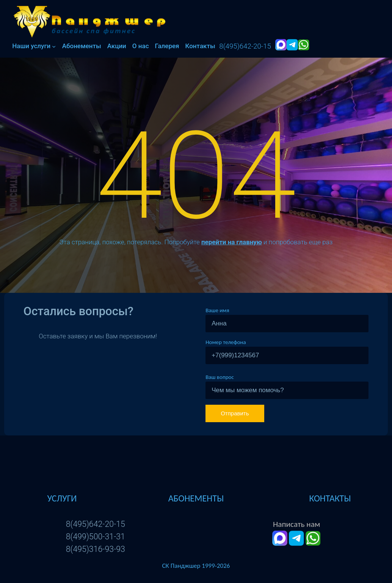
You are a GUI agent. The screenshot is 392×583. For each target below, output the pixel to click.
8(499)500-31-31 (96, 537)
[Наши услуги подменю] (54, 46)
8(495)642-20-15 (96, 524)
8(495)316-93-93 (96, 549)
